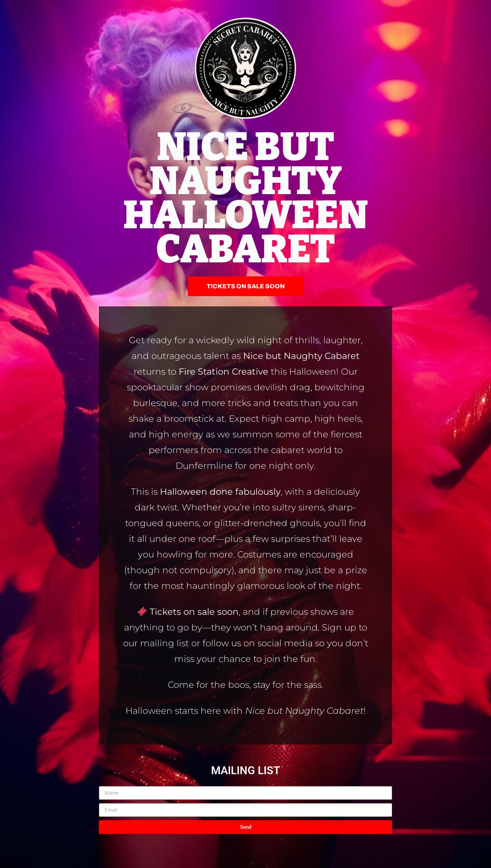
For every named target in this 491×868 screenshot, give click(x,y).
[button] (246, 286)
